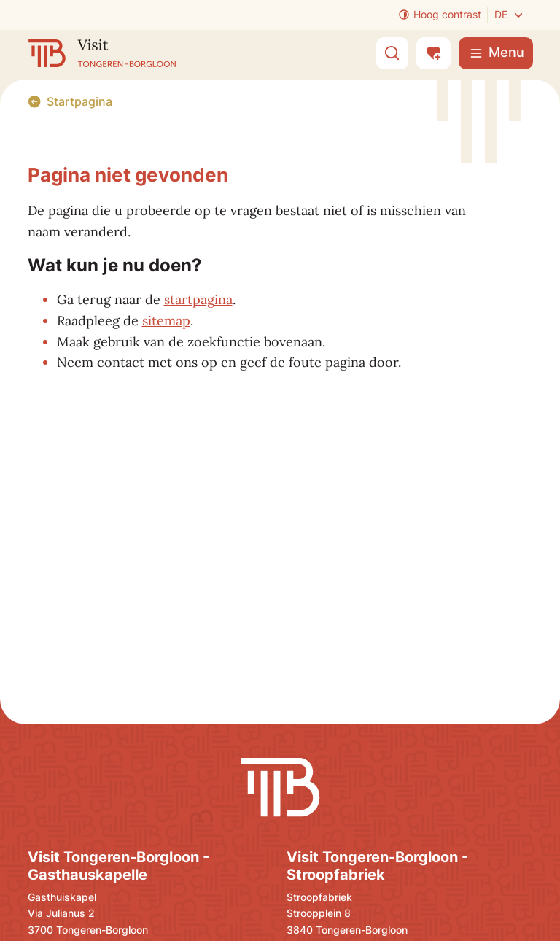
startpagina (198, 299)
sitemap (166, 321)
